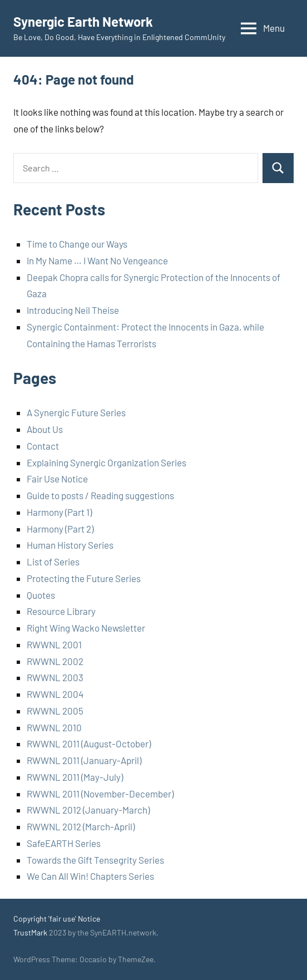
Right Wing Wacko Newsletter (86, 628)
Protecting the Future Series (84, 578)
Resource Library (61, 611)
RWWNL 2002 (55, 661)
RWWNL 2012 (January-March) (88, 810)
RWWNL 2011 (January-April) (84, 760)
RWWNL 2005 (55, 711)
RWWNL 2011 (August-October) (89, 743)
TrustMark (30, 932)
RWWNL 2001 (54, 644)
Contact (43, 446)
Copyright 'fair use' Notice (57, 919)
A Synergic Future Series (76, 412)
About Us (45, 429)
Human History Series (70, 545)
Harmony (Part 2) (60, 529)
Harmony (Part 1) (59, 512)
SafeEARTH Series (64, 843)
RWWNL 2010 (54, 727)
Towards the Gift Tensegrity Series (95, 860)
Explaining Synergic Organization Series (107, 462)
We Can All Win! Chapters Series (90, 876)
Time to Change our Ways (77, 244)
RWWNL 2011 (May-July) (75, 777)
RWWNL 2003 (55, 677)
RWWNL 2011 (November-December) (100, 794)
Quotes (41, 595)
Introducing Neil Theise (73, 310)
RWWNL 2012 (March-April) (81, 826)
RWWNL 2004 (55, 694)
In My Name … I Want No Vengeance (97, 260)
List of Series (53, 562)
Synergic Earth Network (83, 21)
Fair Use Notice (57, 479)
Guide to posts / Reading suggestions (100, 495)
